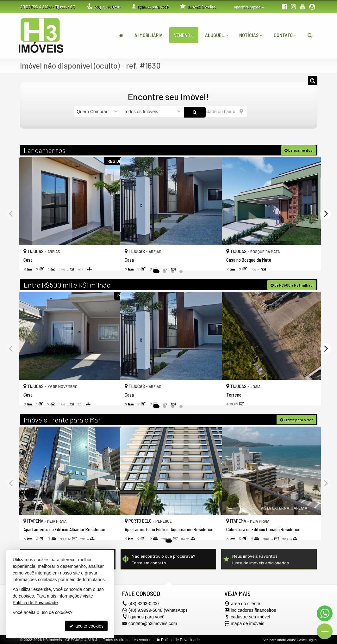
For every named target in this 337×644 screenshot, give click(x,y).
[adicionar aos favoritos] (109, 260)
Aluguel (216, 35)
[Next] (326, 213)
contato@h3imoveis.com (153, 623)
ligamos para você (147, 616)
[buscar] (255, 112)
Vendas (184, 35)
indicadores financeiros (253, 610)
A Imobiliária (149, 35)
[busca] (310, 35)
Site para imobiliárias (278, 639)
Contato (285, 35)
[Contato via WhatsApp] (325, 613)
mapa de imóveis (247, 623)
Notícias (251, 35)
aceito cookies (86, 626)
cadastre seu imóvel (250, 616)
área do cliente (246, 603)
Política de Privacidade (180, 639)
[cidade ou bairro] (216, 112)
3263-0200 (107, 7)
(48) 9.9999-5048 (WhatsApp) (158, 610)
